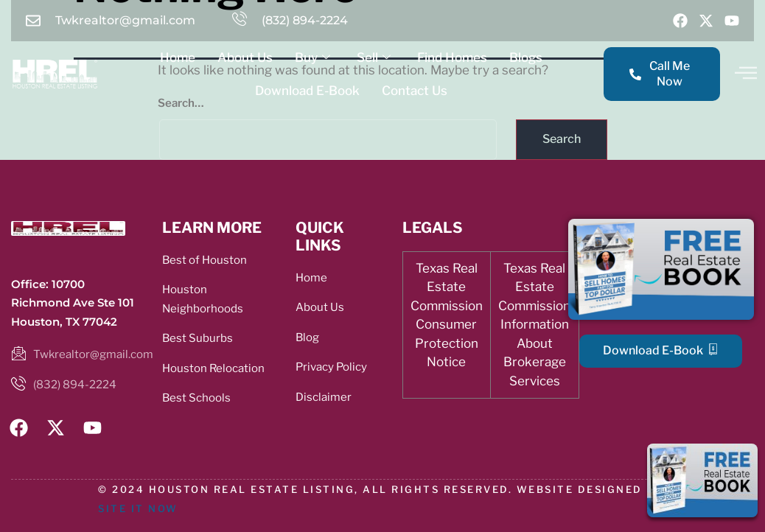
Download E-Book (307, 91)
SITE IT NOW (138, 508)
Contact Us (415, 91)
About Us (245, 57)
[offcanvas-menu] (746, 73)
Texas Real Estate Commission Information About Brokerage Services (534, 325)
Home (178, 57)
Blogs (526, 57)
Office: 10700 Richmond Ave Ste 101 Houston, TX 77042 (73, 303)
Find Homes (452, 57)
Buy (312, 57)
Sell (374, 57)
